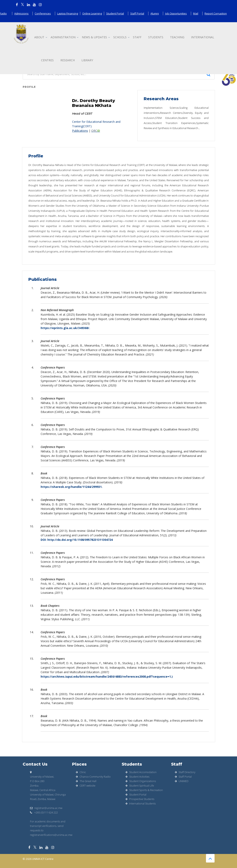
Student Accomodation (141, 772)
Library (87, 60)
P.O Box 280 (37, 781)
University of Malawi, (42, 777)
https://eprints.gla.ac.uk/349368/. (65, 328)
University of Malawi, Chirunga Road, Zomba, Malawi (48, 797)
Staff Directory (185, 772)
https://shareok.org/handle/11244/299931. (72, 487)
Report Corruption (216, 13)
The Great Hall (86, 781)
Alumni (155, 13)
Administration (63, 37)
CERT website (86, 786)
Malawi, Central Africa (43, 790)
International (203, 37)
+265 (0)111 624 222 (44, 812)
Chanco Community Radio (93, 777)
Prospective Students (140, 799)
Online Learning (92, 13)
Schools (120, 37)
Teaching (177, 37)
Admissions (21, 13)
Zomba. (34, 786)
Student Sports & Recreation (144, 790)
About (39, 37)
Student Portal (115, 13)
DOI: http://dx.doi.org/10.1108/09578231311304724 (77, 540)
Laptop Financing (68, 13)
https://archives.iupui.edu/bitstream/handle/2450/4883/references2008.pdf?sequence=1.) (107, 677)
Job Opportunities (176, 13)
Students (156, 37)
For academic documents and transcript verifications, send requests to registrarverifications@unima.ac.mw (51, 828)
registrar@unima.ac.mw (46, 808)
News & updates (94, 37)
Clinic (81, 772)
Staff (137, 37)
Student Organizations (141, 781)
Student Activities (137, 777)
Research (68, 60)
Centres (47, 60)
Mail (196, 13)
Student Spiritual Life (140, 786)
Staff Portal (137, 13)
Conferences (43, 13)
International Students (141, 803)
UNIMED (182, 781)
